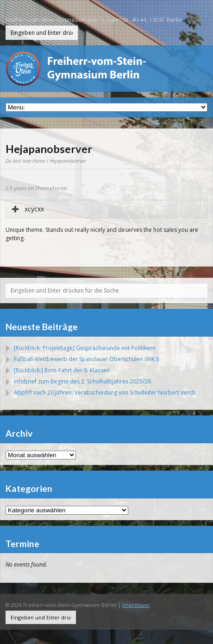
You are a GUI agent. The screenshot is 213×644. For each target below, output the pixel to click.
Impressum (136, 605)
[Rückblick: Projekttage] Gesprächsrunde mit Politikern (85, 348)
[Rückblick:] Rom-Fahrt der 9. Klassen (62, 370)
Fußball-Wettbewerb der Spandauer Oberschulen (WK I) (86, 359)
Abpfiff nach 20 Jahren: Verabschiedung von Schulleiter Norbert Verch (105, 392)
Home (39, 161)
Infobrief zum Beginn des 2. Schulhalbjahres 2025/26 (82, 381)
